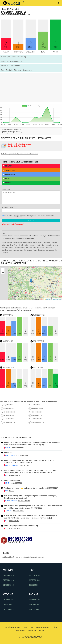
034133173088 (18, 511)
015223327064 (35, 599)
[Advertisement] (31, 87)
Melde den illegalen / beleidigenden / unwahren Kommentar (19, 154)
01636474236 (34, 575)
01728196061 (8, 604)
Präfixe (54, 627)
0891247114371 (25, 465)
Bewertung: (31, 196)
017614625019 (35, 604)
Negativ (7, 166)
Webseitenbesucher (42, 627)
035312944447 (35, 585)
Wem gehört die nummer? (12, 627)
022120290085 (22, 455)
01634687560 (8, 599)
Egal (6, 179)
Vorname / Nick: (31, 209)
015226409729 (9, 609)
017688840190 (24, 501)
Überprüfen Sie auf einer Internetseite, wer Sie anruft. (24, 557)
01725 (12, 491)
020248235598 (16, 483)
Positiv (7, 183)
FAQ (31, 627)
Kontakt (42, 631)
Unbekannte (9, 174)
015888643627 (14, 529)
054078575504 (18, 448)
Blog (25, 627)
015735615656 (35, 580)
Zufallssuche (32, 631)
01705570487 (34, 609)
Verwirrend (9, 170)
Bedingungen (18, 216)
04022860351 (14, 521)
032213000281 (15, 475)
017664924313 (9, 575)
